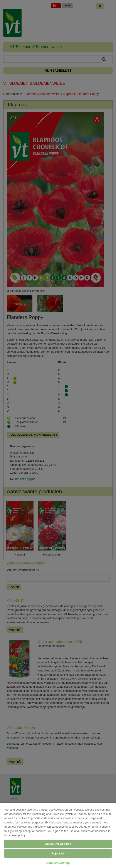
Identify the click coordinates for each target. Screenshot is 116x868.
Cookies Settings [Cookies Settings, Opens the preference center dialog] (58, 863)
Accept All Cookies (58, 844)
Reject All (58, 853)
